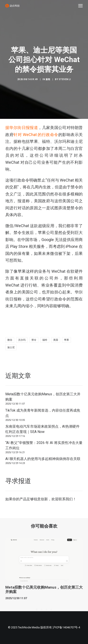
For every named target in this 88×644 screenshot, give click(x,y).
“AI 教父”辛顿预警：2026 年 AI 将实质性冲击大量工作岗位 (44, 445)
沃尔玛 (22, 340)
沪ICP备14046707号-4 (66, 627)
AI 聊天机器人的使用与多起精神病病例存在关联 (43, 459)
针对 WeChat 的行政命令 (36, 135)
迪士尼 (11, 347)
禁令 (34, 340)
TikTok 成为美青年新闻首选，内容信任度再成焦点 (43, 413)
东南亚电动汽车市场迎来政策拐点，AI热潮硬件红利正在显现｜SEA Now (42, 429)
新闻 (48, 79)
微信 (10, 340)
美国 (56, 340)
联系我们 (66, 499)
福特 (45, 340)
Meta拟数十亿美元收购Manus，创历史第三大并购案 (43, 397)
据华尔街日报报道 (22, 128)
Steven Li (65, 79)
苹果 (66, 340)
